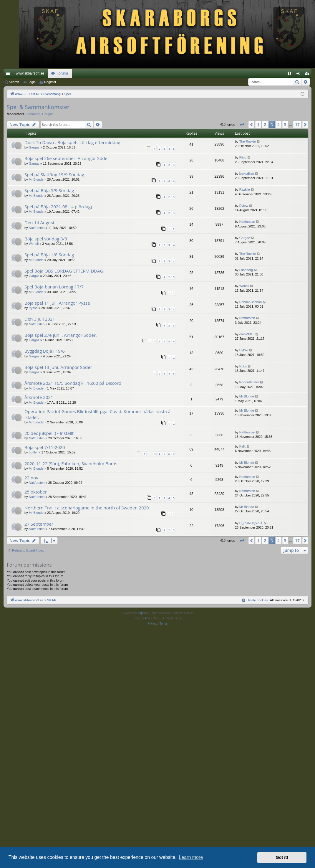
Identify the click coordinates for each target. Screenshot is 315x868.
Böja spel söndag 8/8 (46, 239)
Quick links (9, 75)
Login (32, 82)
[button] (242, 125)
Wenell (34, 244)
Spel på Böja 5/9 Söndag (49, 190)
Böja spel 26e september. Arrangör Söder (67, 158)
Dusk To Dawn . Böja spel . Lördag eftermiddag (72, 142)
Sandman (33, 114)
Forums (63, 73)
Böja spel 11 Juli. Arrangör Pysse (57, 303)
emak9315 (247, 334)
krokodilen (247, 174)
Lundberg (246, 270)
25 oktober (36, 492)
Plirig (243, 157)
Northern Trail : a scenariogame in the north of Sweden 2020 (87, 508)
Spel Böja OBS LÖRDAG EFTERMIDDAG (64, 271)
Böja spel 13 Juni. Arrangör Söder (58, 367)
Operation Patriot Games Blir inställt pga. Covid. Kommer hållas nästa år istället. (98, 414)
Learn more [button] (191, 857)
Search (14, 82)
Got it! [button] (282, 857)
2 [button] (265, 124)
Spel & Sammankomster (38, 107)
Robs (243, 366)
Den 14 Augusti (40, 222)
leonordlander (249, 382)
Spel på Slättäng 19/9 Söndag (54, 174)
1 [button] (258, 124)
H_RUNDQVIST (251, 523)
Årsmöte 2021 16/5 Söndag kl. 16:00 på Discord (73, 383)
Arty (147, 618)
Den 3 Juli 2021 (40, 319)
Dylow (244, 206)
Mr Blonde (36, 179)
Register (50, 82)
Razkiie (245, 189)
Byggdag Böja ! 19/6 (45, 351)
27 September (39, 524)
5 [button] (285, 124)
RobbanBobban (251, 302)
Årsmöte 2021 (39, 397)
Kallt (242, 446)
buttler (33, 452)
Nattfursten (37, 228)
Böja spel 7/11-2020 (45, 447)
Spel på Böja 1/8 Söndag (49, 255)
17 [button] (297, 124)
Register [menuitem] (308, 75)
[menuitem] (289, 73)
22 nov (31, 478)
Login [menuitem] (300, 75)
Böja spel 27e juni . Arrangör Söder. (61, 335)
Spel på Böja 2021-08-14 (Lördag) (58, 207)
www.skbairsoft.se (30, 73)
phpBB (142, 613)
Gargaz (47, 114)
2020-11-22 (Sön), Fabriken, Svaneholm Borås (71, 463)
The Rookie (248, 141)
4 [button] (278, 124)
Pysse (33, 308)
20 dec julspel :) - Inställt (49, 433)
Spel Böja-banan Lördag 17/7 (54, 287)
